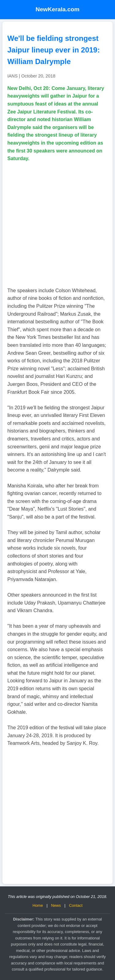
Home (38, 905)
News (56, 905)
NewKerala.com (57, 9)
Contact (76, 905)
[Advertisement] (57, 225)
